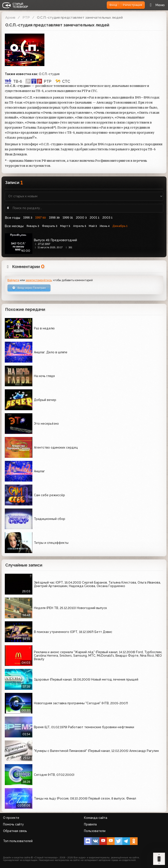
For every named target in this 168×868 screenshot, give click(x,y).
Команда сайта (96, 818)
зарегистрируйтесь (39, 280)
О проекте (11, 818)
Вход (113, 5)
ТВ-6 (13, 81)
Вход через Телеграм (29, 288)
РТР (26, 17)
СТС (62, 81)
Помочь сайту (13, 824)
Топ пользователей (18, 841)
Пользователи (95, 831)
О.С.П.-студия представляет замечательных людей (80, 17)
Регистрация (132, 5)
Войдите (13, 280)
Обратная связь (15, 831)
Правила (90, 824)
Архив (10, 17)
